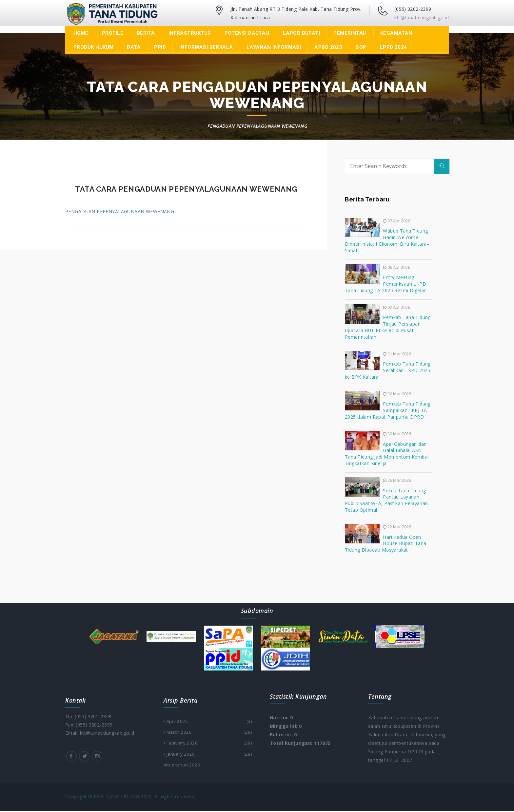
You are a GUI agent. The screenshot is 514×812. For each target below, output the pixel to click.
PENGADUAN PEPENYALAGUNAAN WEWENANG (120, 211)
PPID (160, 47)
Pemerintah (350, 33)
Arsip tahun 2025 (183, 766)
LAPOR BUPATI (301, 33)
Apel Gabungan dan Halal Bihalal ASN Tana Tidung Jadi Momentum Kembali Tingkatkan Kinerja (387, 454)
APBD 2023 (328, 47)
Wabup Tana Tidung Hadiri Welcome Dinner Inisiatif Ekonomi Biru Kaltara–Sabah (387, 241)
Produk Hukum (93, 47)
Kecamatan (396, 33)
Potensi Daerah (247, 33)
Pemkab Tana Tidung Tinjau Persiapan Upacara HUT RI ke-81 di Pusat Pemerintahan (388, 327)
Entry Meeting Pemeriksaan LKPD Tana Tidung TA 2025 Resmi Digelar (385, 284)
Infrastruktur (190, 33)
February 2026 (208, 744)
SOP (361, 47)
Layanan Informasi (274, 47)
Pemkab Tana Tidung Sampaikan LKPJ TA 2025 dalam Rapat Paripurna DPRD (388, 410)
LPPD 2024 (394, 47)
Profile (113, 33)
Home (81, 33)
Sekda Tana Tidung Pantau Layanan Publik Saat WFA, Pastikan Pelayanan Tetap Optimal (386, 500)
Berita (146, 33)
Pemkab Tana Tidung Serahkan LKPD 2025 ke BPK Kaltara (388, 370)
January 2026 (208, 755)
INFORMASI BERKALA (206, 47)
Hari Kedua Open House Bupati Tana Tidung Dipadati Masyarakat (386, 544)
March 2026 (208, 733)
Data (134, 47)
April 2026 (208, 722)
